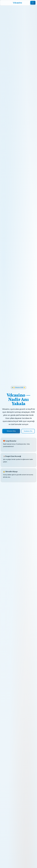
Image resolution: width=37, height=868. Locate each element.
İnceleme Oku (28, 431)
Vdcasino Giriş (11, 431)
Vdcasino (17, 3)
